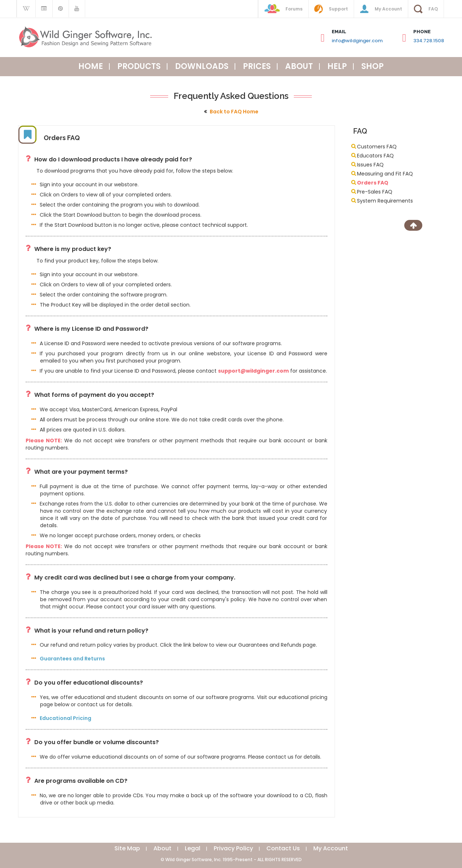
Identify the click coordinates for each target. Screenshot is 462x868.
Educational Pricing (66, 718)
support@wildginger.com (253, 371)
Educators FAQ (375, 156)
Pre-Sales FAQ (375, 192)
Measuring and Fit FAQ (385, 174)
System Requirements (385, 201)
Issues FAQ (370, 165)
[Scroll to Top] (413, 225)
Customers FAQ (377, 147)
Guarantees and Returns (72, 659)
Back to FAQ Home (234, 112)
